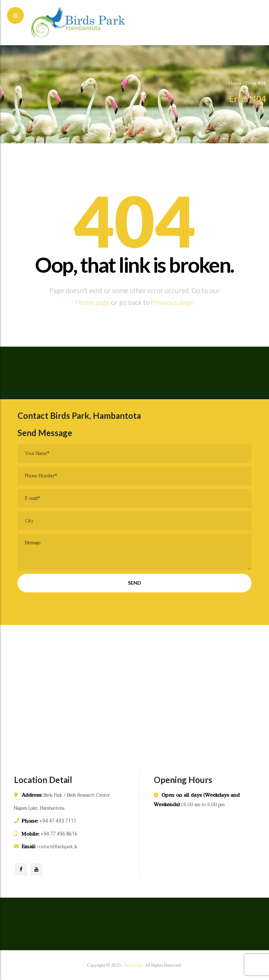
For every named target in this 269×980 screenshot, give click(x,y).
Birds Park (134, 965)
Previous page (172, 302)
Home (235, 83)
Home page (93, 302)
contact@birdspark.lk (57, 847)
